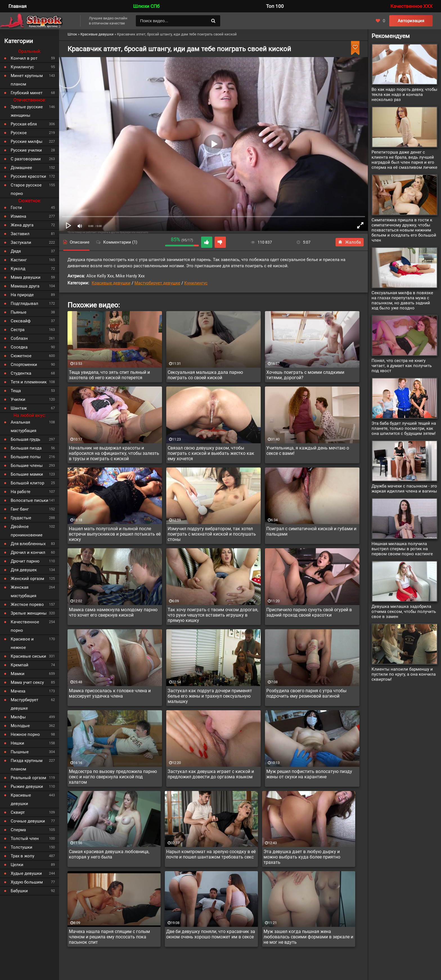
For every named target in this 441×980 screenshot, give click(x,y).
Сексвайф (21, 321)
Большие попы (26, 457)
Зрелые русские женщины (27, 111)
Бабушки (19, 891)
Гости (16, 208)
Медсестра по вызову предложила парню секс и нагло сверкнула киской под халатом (113, 777)
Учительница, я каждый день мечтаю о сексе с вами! (308, 451)
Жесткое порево (27, 604)
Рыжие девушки (27, 786)
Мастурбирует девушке (157, 283)
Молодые (20, 726)
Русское (19, 133)
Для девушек (24, 570)
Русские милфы (27, 141)
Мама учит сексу (27, 682)
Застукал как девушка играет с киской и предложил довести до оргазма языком (211, 774)
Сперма (18, 830)
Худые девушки (26, 873)
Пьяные (19, 312)
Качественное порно (25, 626)
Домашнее (21, 168)
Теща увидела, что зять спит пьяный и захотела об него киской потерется (109, 375)
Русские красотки (28, 176)
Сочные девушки (28, 821)
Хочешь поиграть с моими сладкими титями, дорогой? (305, 375)
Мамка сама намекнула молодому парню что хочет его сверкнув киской (113, 612)
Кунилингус (196, 283)
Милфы (18, 717)
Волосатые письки (30, 500)
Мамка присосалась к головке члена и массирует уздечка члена (110, 693)
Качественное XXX (411, 6)
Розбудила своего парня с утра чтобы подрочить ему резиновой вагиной (306, 693)
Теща (16, 391)
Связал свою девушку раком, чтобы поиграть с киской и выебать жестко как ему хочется (211, 453)
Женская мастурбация (23, 592)
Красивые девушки (111, 283)
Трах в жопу (22, 856)
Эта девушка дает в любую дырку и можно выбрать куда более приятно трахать (302, 857)
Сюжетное (21, 356)
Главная (17, 6)
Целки (17, 865)
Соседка (19, 347)
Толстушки (22, 847)
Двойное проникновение (27, 531)
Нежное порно (25, 734)
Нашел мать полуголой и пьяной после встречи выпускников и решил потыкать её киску (115, 534)
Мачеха (18, 691)
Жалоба (350, 242)
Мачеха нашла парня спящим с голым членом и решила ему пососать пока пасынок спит (109, 937)
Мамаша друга (25, 286)
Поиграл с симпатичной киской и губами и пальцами (311, 531)
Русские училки (26, 150)
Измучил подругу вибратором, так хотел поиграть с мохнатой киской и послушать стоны (212, 534)
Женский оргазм (27, 579)
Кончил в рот (24, 58)
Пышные (20, 752)
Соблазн (19, 338)
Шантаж (19, 408)
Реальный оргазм (28, 778)
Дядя (16, 251)
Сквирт (18, 812)
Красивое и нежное (22, 643)
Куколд (18, 269)
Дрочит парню (25, 561)
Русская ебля (24, 124)
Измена (18, 216)
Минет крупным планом (27, 80)
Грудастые (21, 518)
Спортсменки (24, 365)
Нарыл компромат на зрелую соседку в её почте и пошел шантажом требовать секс (211, 854)
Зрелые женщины (29, 613)
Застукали (21, 242)
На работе (21, 492)
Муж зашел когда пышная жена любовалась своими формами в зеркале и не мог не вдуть (308, 937)
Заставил (20, 234)
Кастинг (19, 260)
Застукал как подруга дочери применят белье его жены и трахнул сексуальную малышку (210, 696)
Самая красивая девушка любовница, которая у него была (109, 854)
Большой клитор (27, 483)
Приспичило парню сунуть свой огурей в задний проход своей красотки (309, 612)
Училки (18, 399)
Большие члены (27, 466)
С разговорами (26, 159)
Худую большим (27, 882)
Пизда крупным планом (27, 765)
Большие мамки (27, 474)
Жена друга (22, 225)
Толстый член (25, 839)
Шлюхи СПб (146, 6)
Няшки (17, 743)
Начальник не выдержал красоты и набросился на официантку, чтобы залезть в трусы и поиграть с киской (114, 453)
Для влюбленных (28, 544)
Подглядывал (24, 304)
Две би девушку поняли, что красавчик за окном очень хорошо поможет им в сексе (211, 934)
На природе (22, 295)
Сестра (18, 330)
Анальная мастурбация (23, 426)
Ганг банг (20, 509)
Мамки (18, 674)
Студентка (21, 373)
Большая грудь (25, 439)
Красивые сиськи (28, 656)
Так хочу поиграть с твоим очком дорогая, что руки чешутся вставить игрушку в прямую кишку (213, 615)
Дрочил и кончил (28, 552)
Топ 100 (275, 6)
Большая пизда (26, 448)
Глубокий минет (27, 93)
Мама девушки (26, 277)
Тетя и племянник (29, 382)
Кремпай (20, 665)
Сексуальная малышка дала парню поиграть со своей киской (205, 375)
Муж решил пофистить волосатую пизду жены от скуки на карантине (309, 774)
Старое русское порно (26, 189)
